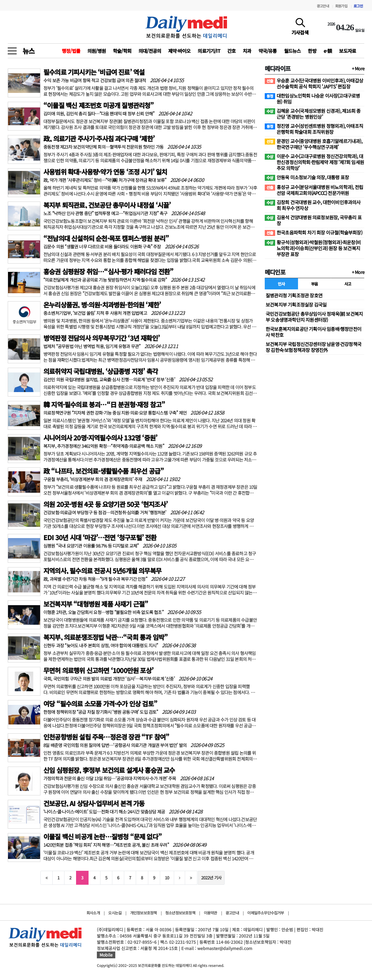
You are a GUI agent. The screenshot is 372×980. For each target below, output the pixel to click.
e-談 (328, 51)
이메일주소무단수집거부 (265, 913)
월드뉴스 (293, 51)
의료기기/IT (209, 51)
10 (167, 878)
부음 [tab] (315, 284)
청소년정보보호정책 (180, 913)
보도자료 (347, 51)
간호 (231, 51)
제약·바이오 (179, 51)
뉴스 (29, 51)
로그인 (358, 6)
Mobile (106, 955)
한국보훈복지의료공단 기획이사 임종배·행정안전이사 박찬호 (313, 332)
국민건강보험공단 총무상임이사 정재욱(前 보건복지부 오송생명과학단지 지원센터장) (314, 317)
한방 (312, 51)
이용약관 (211, 913)
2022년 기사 (211, 878)
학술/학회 (122, 51)
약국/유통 (268, 51)
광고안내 (323, 6)
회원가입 (341, 6)
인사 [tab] (281, 284)
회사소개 (93, 913)
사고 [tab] (348, 284)
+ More (358, 68)
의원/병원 (97, 51)
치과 (247, 51)
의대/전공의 (150, 51)
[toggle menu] (12, 49)
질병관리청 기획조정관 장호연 (294, 295)
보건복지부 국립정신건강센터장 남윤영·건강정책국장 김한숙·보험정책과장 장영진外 (313, 347)
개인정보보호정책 (144, 913)
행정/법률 (71, 51)
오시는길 (115, 913)
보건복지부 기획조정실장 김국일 (296, 305)
